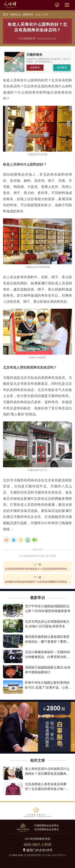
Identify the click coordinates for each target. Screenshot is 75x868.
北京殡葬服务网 (32, 855)
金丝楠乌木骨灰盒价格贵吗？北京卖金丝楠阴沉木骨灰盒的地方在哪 (37, 582)
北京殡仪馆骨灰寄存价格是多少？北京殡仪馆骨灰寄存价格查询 (37, 569)
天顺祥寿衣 (34, 55)
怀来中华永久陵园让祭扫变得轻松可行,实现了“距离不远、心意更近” (48, 687)
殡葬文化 (15, 15)
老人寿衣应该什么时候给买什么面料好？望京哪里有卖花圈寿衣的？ (47, 774)
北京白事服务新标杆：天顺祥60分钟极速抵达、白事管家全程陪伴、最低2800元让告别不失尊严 (48, 657)
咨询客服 (62, 68)
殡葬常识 (28, 15)
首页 (5, 15)
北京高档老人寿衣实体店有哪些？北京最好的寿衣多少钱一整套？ (47, 789)
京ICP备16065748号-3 (54, 855)
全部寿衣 (35, 68)
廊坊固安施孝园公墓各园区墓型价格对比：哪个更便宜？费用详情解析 (47, 642)
